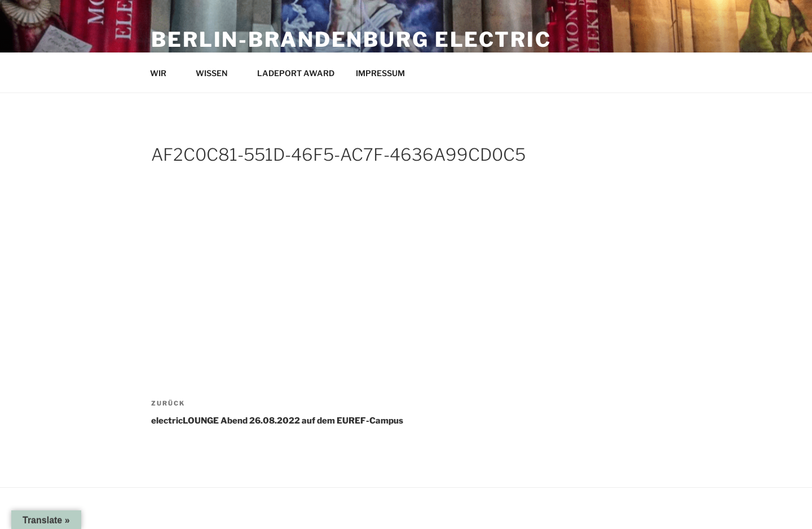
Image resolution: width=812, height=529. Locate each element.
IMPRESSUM (386, 73)
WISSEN (217, 73)
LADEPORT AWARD (296, 73)
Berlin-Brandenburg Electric (351, 39)
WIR (164, 73)
